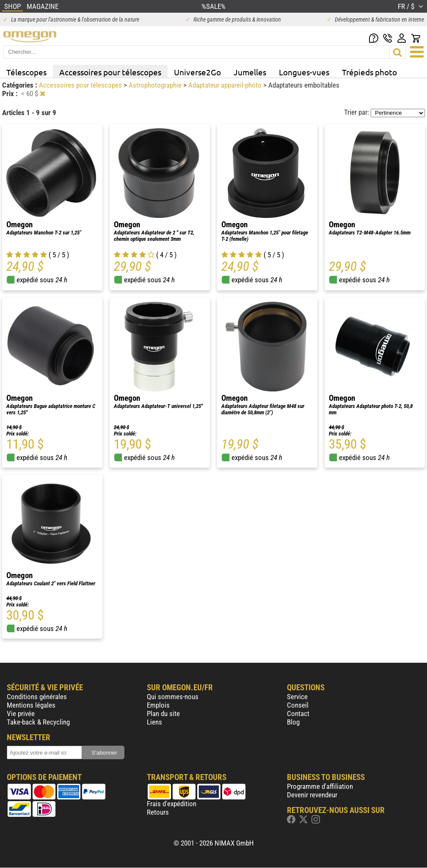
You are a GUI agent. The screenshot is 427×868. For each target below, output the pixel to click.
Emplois (158, 705)
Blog (293, 722)
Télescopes (26, 72)
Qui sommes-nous (173, 697)
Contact (298, 714)
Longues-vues (304, 72)
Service (297, 697)
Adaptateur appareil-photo (226, 85)
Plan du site (163, 714)
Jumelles (250, 72)
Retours (158, 812)
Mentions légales (31, 705)
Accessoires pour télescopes (110, 72)
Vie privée (21, 714)
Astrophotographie (156, 85)
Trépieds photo (369, 72)
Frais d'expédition (172, 804)
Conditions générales (37, 697)
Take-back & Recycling (38, 722)
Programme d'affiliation (320, 786)
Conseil (298, 705)
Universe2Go (197, 72)
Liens (154, 722)
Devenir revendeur (312, 795)
